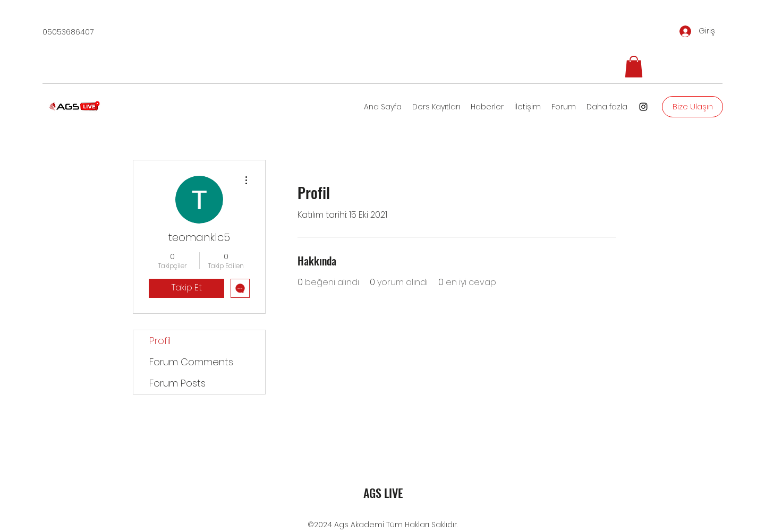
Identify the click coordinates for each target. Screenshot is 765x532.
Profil (160, 341)
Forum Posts (177, 383)
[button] (634, 67)
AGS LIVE (383, 493)
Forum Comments (191, 362)
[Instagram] (643, 107)
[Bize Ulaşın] (692, 107)
